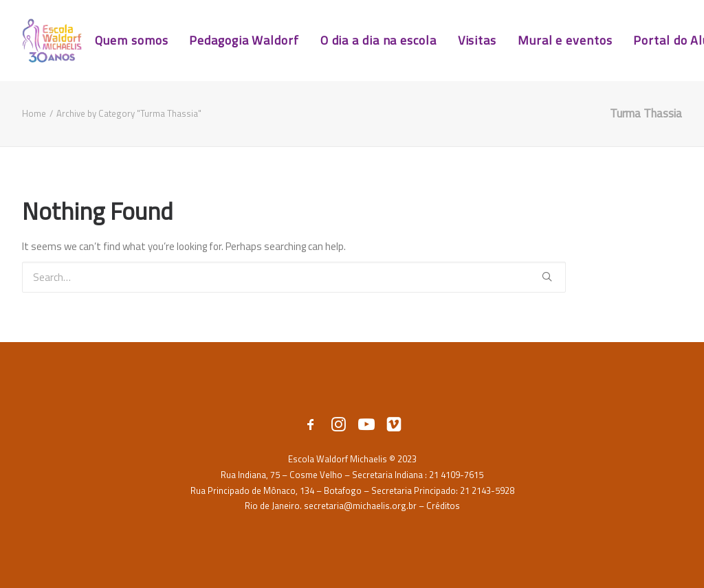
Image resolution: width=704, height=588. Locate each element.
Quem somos (131, 40)
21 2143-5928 (487, 490)
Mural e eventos (565, 40)
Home (34, 113)
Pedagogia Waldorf (244, 40)
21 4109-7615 (456, 475)
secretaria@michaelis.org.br (360, 506)
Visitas (477, 40)
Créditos (443, 506)
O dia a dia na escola (378, 40)
